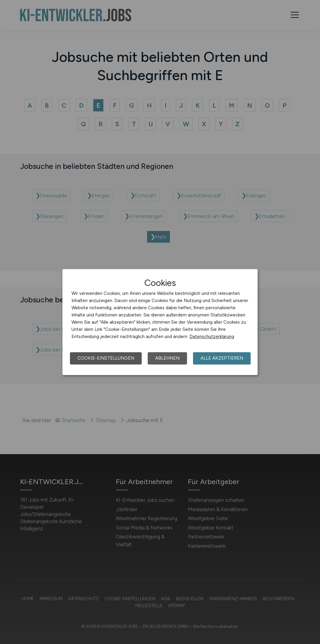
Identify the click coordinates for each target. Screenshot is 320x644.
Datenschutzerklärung (212, 337)
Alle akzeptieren (222, 358)
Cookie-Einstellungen (106, 358)
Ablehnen (167, 358)
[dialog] (160, 322)
